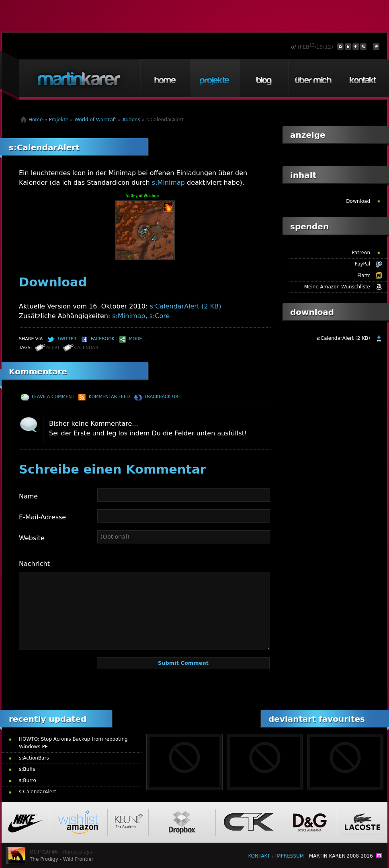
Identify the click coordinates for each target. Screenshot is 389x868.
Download (358, 201)
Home (165, 78)
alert (53, 348)
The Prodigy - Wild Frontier (62, 859)
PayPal (362, 264)
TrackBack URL (163, 397)
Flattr (364, 276)
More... (138, 339)
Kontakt (362, 78)
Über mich (313, 78)
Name (28, 496)
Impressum (290, 856)
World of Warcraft (95, 120)
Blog (264, 78)
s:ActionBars (34, 758)
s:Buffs (27, 769)
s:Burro (28, 780)
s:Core (160, 316)
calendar (86, 348)
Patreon (361, 253)
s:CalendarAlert (44, 147)
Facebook (103, 339)
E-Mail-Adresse (42, 517)
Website (32, 538)
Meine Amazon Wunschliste (337, 287)
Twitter (67, 339)
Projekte (214, 78)
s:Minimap (168, 183)
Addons (131, 120)
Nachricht (34, 564)
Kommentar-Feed (110, 397)
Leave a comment (53, 397)
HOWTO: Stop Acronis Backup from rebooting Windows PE (73, 743)
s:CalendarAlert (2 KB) (185, 306)
